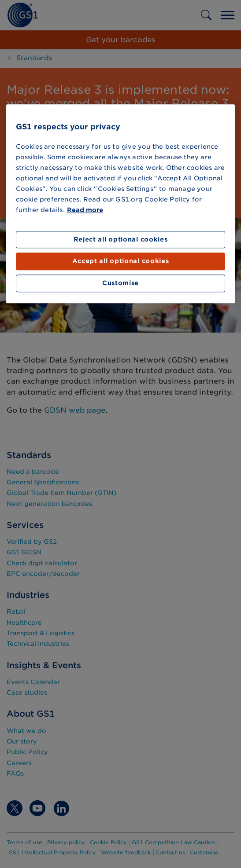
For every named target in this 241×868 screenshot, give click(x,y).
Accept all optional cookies (121, 261)
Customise (120, 283)
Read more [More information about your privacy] (85, 210)
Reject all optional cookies (121, 239)
